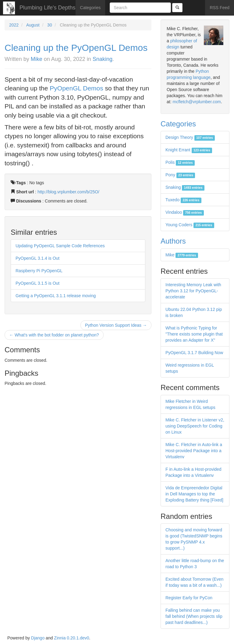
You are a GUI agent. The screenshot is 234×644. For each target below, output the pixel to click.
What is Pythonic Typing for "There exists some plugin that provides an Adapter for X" (194, 334)
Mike (37, 59)
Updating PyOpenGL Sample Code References (60, 246)
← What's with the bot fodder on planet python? (54, 335)
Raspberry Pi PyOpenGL (39, 271)
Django (38, 638)
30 (50, 25)
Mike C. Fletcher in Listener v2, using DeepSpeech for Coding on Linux (195, 426)
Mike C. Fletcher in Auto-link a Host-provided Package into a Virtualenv (194, 451)
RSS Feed (220, 8)
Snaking (103, 59)
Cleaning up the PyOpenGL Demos (76, 48)
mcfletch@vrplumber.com (197, 102)
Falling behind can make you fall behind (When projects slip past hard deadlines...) (194, 616)
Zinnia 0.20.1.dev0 (71, 638)
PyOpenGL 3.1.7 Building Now (194, 353)
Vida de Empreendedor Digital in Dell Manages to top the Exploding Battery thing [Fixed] (194, 494)
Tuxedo (183, 200)
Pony (180, 175)
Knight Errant (189, 150)
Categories (90, 8)
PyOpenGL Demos (76, 88)
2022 (14, 25)
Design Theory (190, 137)
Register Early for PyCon (189, 598)
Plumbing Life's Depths (48, 8)
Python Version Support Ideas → (116, 325)
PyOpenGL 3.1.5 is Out (37, 283)
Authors (173, 241)
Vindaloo (185, 212)
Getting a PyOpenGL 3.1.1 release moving (56, 296)
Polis (180, 162)
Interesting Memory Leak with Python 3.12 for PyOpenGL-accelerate (193, 291)
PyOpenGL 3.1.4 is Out (37, 258)
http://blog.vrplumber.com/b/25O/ (68, 192)
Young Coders (190, 225)
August (33, 25)
